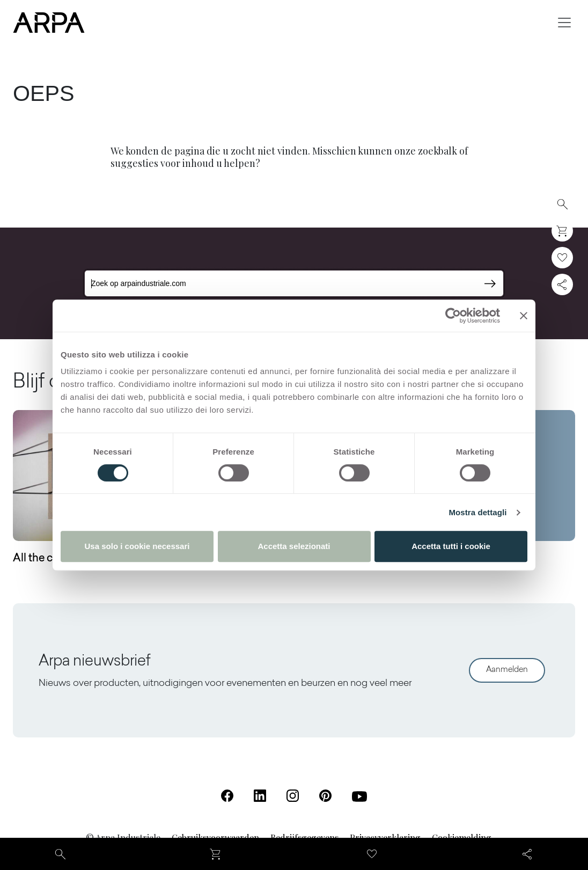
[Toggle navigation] (564, 23)
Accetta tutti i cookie (451, 546)
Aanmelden (507, 670)
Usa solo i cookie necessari (137, 546)
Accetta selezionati (294, 546)
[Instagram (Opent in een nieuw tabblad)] (293, 796)
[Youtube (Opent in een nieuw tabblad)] (359, 796)
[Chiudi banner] (524, 316)
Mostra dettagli (477, 512)
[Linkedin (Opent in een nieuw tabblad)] (260, 796)
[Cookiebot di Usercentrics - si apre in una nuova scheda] (453, 316)
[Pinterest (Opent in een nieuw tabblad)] (325, 796)
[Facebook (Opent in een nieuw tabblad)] (227, 796)
